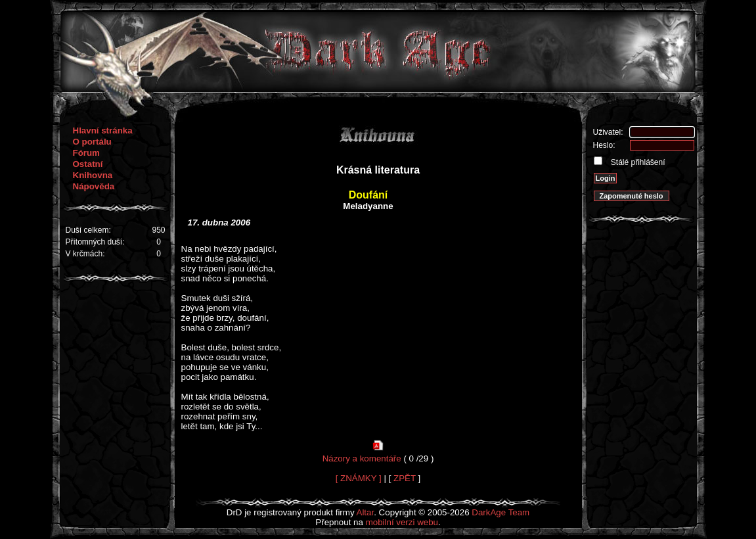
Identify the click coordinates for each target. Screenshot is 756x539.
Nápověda (94, 186)
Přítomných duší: (95, 242)
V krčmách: (85, 254)
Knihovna (93, 175)
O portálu (92, 142)
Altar (366, 512)
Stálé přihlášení (637, 162)
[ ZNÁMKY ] (359, 478)
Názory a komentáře (362, 458)
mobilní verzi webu (402, 522)
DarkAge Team (500, 512)
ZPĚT (405, 478)
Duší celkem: (88, 230)
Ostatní (88, 164)
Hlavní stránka (103, 130)
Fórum (86, 153)
